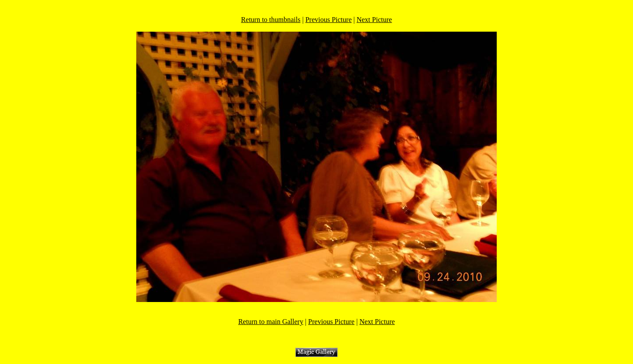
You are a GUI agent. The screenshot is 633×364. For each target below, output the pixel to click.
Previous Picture (329, 20)
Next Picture (374, 20)
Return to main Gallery (271, 322)
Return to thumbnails (271, 20)
